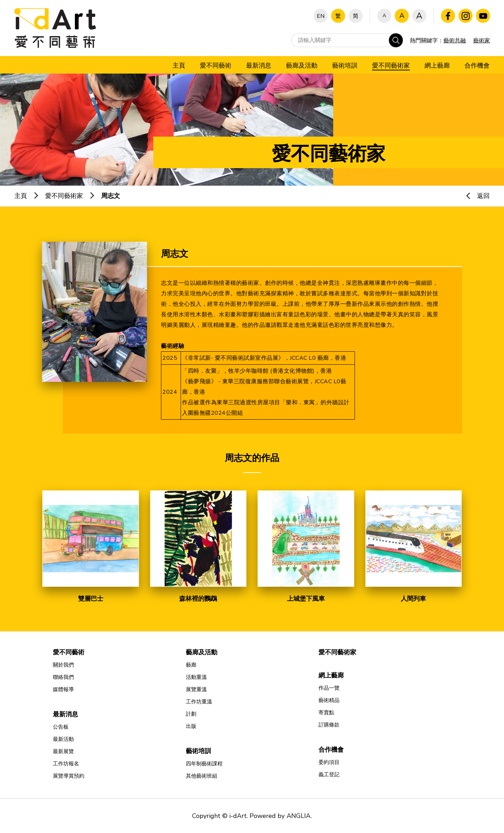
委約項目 (329, 762)
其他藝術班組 (202, 776)
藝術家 (482, 41)
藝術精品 (329, 700)
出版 (191, 726)
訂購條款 (329, 725)
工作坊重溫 (199, 702)
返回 (475, 196)
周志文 (111, 196)
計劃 (191, 714)
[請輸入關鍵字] (347, 40)
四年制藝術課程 (204, 764)
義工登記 (329, 775)
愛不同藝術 (69, 652)
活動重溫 (196, 677)
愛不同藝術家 (64, 196)
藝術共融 (455, 41)
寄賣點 (326, 712)
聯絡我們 (63, 677)
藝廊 (191, 665)
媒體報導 (63, 689)
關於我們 (63, 665)
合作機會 (331, 750)
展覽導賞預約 (69, 776)
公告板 (61, 727)
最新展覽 (63, 751)
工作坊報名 (66, 764)
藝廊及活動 (202, 652)
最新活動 (63, 739)
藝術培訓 (198, 751)
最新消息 (65, 714)
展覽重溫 (196, 689)
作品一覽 (329, 688)
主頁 (21, 196)
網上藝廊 (331, 675)
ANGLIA (299, 816)
